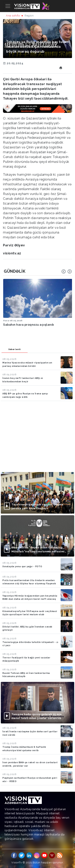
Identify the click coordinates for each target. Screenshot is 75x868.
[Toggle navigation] (8, 6)
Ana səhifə (13, 16)
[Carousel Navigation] (67, 271)
